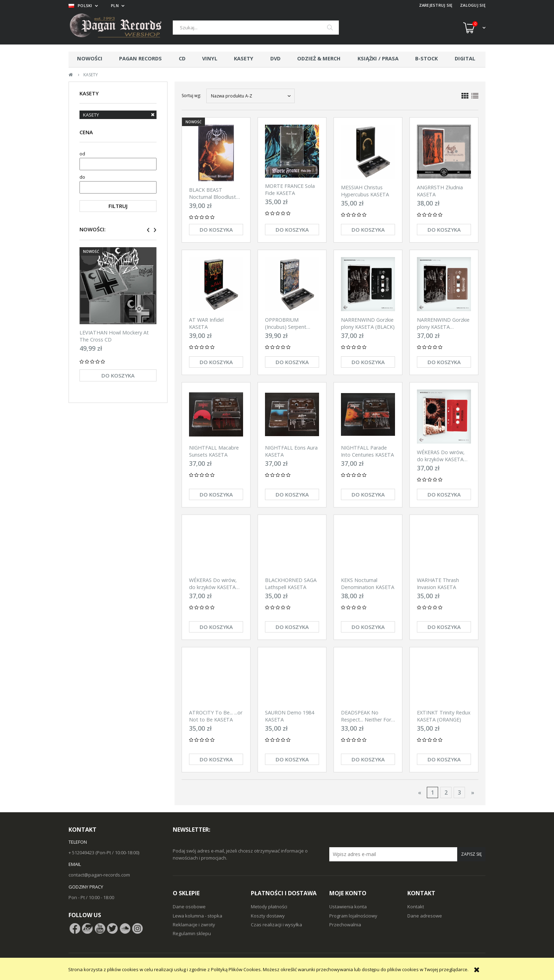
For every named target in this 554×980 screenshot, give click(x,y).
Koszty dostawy (268, 916)
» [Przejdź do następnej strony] (473, 792)
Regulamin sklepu (192, 933)
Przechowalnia (345, 925)
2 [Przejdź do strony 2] (446, 792)
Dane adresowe (425, 916)
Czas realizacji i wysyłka (276, 925)
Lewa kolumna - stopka (198, 916)
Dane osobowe (189, 907)
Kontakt (416, 907)
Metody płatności (269, 907)
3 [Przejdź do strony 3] (459, 792)
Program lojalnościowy (353, 916)
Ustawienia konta (348, 907)
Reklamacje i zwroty (194, 925)
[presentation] (148, 230)
